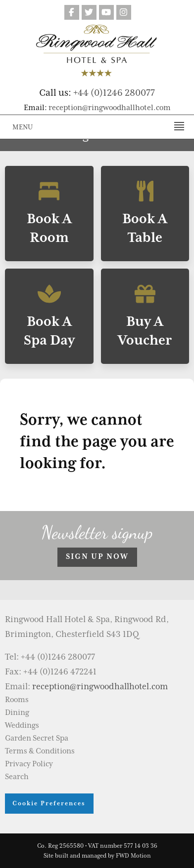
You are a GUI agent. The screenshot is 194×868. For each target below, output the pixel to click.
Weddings (22, 725)
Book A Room (49, 214)
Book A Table (145, 214)
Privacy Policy (29, 764)
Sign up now (97, 556)
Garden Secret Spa (37, 738)
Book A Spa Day (49, 316)
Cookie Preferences (49, 803)
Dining (17, 712)
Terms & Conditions (40, 751)
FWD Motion (133, 856)
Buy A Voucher (145, 316)
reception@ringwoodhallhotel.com (110, 108)
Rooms (17, 700)
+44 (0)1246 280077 (114, 92)
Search (17, 777)
